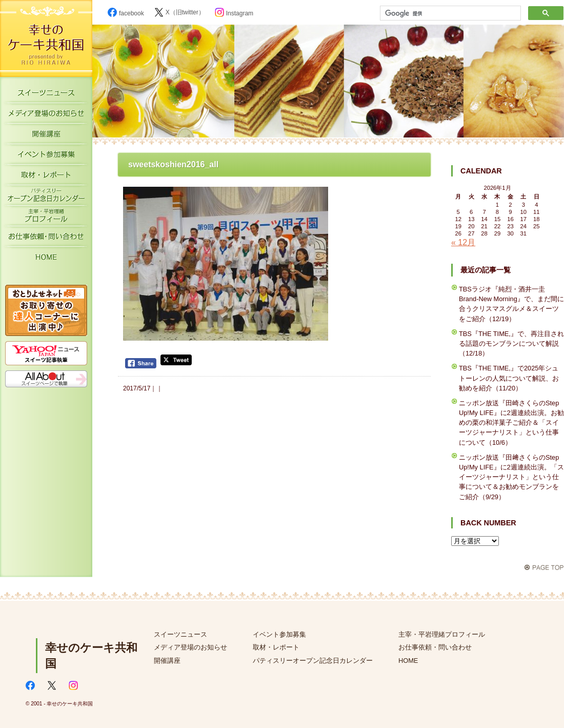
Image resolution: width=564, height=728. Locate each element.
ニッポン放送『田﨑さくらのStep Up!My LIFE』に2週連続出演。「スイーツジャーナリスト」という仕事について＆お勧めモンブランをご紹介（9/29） (511, 477)
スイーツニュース (46, 95)
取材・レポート (46, 177)
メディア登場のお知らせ (46, 115)
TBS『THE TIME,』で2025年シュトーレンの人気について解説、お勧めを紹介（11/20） (509, 378)
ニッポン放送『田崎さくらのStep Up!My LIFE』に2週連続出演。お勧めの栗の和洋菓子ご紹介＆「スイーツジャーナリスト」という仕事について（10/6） (511, 423)
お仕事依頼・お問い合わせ (46, 239)
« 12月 (463, 242)
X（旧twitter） (179, 12)
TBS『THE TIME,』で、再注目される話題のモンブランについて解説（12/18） (511, 343)
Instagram (234, 13)
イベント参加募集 (46, 156)
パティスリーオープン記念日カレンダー (46, 198)
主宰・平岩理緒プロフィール (46, 218)
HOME (46, 259)
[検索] (449, 13)
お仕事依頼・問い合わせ (435, 647)
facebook (126, 13)
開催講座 (46, 136)
